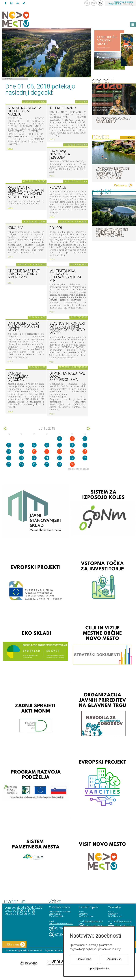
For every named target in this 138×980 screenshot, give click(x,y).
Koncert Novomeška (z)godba (18, 377)
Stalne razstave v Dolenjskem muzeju (24, 111)
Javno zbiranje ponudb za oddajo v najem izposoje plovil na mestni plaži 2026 (113, 173)
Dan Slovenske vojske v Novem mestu (113, 120)
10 (85, 445)
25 (9, 464)
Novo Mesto (23, 19)
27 (34, 464)
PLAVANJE (58, 188)
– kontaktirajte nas (121, 4)
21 (47, 458)
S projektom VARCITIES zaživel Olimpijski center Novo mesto (112, 233)
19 (21, 458)
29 (60, 464)
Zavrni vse (114, 959)
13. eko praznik (63, 108)
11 (9, 451)
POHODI (56, 228)
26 (21, 464)
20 (34, 458)
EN (101, 3)
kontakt (94, 3)
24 (85, 458)
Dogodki (9, 79)
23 (72, 458)
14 (47, 451)
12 (21, 451)
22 (60, 458)
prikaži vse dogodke (79, 469)
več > (10, 148)
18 (9, 458)
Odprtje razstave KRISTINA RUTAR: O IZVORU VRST (24, 274)
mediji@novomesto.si (123, 921)
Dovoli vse (84, 959)
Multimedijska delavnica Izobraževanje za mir (65, 276)
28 (47, 464)
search (87, 3)
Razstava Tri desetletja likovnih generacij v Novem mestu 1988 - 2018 (26, 192)
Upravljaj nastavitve (99, 969)
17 (85, 451)
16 (72, 451)
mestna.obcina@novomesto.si (61, 923)
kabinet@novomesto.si (94, 921)
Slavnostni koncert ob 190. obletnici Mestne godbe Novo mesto (68, 328)
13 (34, 451)
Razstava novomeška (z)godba (60, 154)
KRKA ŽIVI (16, 228)
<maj (5, 429)
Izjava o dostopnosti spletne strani (23, 950)
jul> (88, 429)
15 (60, 451)
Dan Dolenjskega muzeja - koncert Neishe (24, 327)
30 (72, 464)
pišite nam (15, 944)
